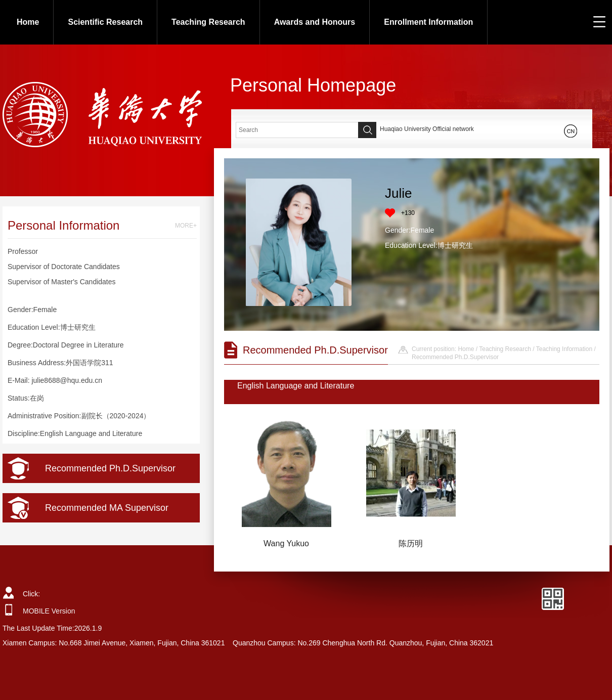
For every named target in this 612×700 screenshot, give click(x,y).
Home (28, 22)
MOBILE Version (49, 611)
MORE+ (186, 226)
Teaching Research (208, 22)
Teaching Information (564, 349)
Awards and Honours (315, 22)
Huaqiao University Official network (427, 129)
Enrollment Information (428, 22)
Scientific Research (105, 22)
